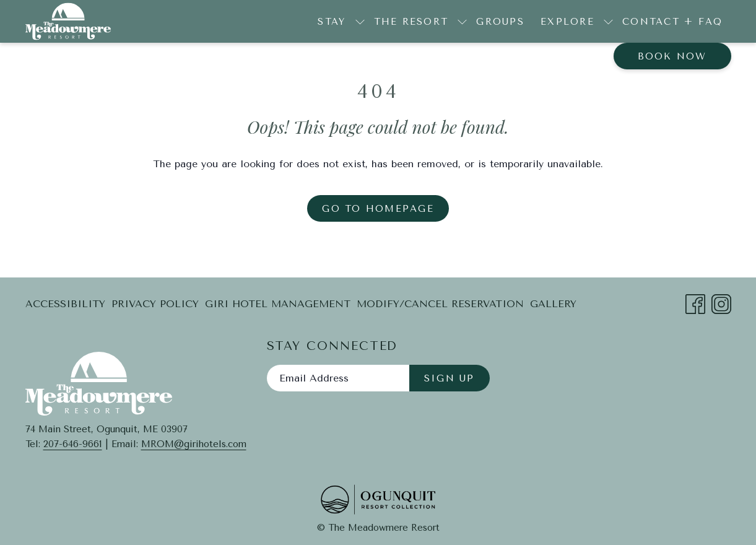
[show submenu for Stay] (360, 21)
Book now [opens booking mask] (672, 56)
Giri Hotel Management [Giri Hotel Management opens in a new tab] (278, 306)
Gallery (553, 304)
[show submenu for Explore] (608, 21)
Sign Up (450, 378)
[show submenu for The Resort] (462, 21)
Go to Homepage (378, 209)
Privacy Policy (155, 304)
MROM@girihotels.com (194, 444)
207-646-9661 (73, 444)
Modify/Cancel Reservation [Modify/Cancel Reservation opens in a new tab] (440, 306)
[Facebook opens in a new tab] (695, 303)
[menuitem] (500, 21)
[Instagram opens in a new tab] (721, 303)
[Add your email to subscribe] (338, 378)
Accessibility (65, 304)
